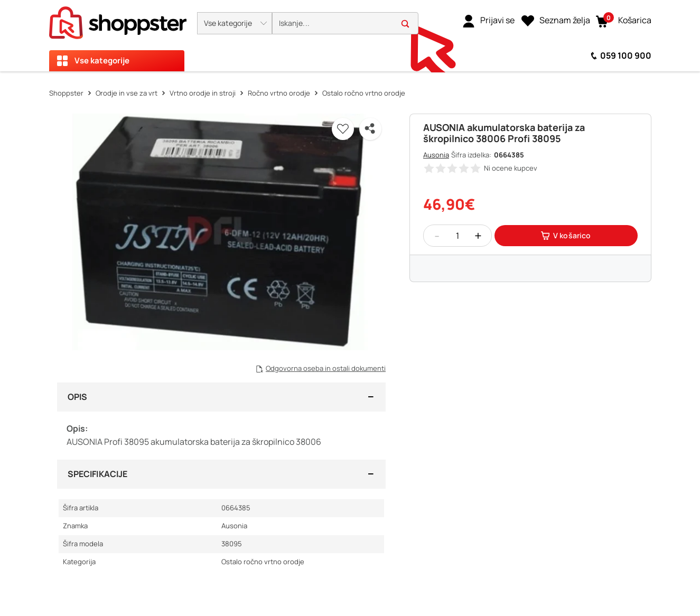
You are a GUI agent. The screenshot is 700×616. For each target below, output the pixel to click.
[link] (488, 21)
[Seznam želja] (556, 21)
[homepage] (118, 20)
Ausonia (436, 155)
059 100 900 (626, 55)
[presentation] (350, 36)
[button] (235, 23)
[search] (345, 24)
